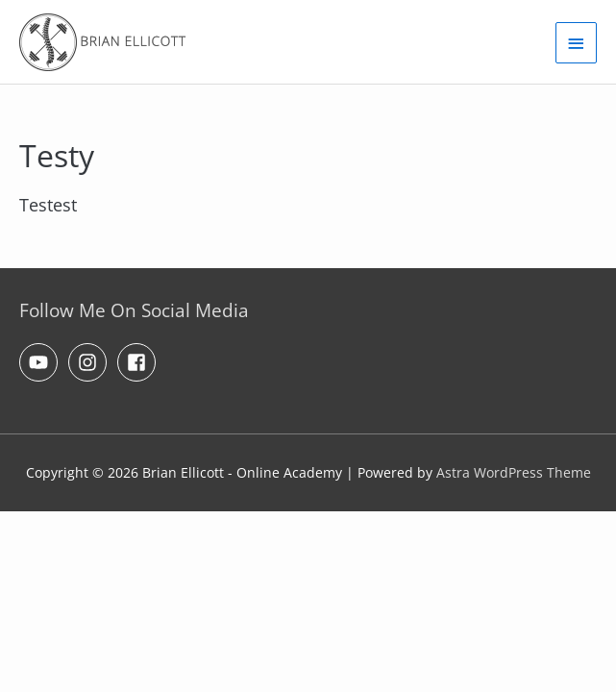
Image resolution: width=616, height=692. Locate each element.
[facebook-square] (139, 362)
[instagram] (90, 362)
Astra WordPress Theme (514, 472)
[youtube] (41, 362)
